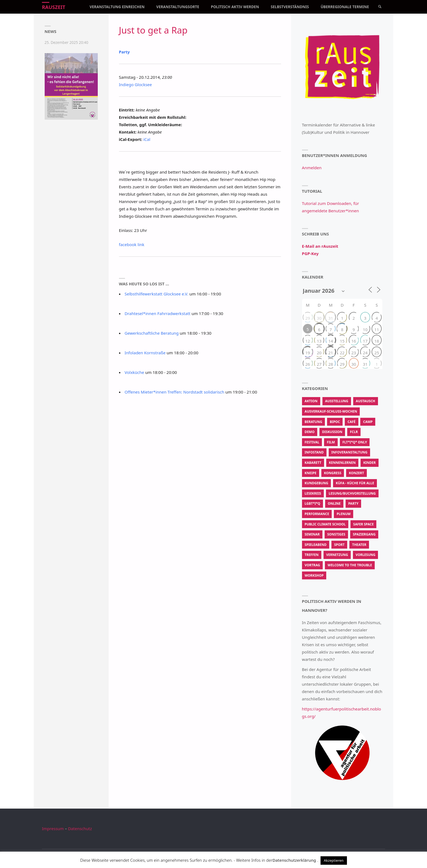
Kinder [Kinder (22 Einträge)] (370, 463)
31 (331, 318)
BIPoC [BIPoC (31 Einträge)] (335, 422)
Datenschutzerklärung (294, 860)
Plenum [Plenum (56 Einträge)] (344, 514)
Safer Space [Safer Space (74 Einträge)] (363, 524)
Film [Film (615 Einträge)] (331, 442)
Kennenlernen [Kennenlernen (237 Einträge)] (342, 463)
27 (319, 364)
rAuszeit (54, 7)
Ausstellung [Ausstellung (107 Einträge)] (337, 401)
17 (365, 341)
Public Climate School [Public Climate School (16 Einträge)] (325, 524)
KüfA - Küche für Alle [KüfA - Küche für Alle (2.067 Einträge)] (355, 483)
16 (354, 341)
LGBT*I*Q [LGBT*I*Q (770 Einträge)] (312, 503)
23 (354, 353)
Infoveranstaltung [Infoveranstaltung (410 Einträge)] (350, 452)
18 (377, 341)
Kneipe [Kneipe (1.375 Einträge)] (311, 473)
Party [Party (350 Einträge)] (353, 503)
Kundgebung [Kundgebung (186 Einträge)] (317, 483)
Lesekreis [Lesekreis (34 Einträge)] (313, 493)
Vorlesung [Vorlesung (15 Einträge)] (366, 555)
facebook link (132, 244)
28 (331, 364)
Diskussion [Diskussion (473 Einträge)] (332, 432)
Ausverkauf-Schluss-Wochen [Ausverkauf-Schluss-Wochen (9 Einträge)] (331, 411)
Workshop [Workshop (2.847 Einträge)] (314, 575)
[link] (380, 7)
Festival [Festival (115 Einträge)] (312, 442)
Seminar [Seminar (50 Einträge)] (312, 534)
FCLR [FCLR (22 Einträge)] (354, 432)
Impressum (53, 828)
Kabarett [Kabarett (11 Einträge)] (313, 463)
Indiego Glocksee (135, 84)
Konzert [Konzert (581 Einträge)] (356, 473)
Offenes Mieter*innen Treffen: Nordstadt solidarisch (175, 392)
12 (308, 341)
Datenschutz (80, 828)
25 (377, 353)
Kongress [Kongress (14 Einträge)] (333, 473)
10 (365, 329)
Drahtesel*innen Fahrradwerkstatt (158, 313)
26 (308, 364)
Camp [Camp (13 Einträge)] (368, 422)
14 (331, 341)
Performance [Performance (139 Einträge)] (317, 514)
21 (331, 353)
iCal (147, 139)
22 (342, 353)
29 (308, 318)
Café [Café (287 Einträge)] (351, 422)
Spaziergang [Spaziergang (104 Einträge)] (364, 534)
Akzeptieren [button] (334, 860)
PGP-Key (310, 253)
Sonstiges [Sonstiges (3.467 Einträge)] (336, 534)
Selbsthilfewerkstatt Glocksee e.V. (157, 294)
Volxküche (135, 372)
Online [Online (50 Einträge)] (334, 503)
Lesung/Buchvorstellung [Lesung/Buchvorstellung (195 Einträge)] (352, 493)
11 (377, 329)
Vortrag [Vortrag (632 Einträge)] (312, 565)
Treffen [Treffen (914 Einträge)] (312, 555)
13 (319, 341)
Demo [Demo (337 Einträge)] (310, 432)
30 (319, 318)
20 (319, 353)
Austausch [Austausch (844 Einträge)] (366, 401)
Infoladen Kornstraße (145, 353)
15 (342, 341)
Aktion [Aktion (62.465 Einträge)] (311, 401)
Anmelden (312, 168)
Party (124, 52)
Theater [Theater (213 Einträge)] (359, 545)
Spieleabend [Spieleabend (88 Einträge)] (316, 545)
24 (365, 353)
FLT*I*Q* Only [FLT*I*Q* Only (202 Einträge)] (355, 442)
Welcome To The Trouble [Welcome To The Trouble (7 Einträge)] (350, 565)
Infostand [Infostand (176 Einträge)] (314, 452)
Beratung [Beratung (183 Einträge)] (313, 422)
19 (308, 353)
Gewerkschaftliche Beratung (152, 333)
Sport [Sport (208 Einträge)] (339, 545)
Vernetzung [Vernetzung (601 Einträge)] (337, 555)
